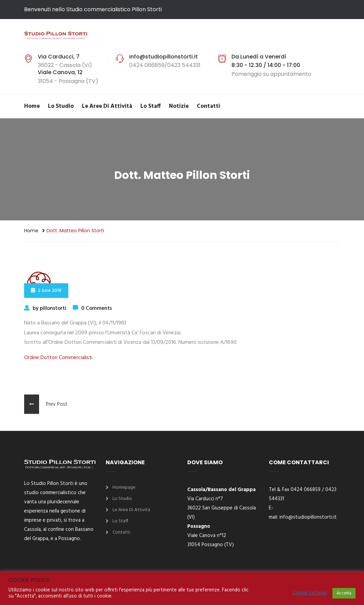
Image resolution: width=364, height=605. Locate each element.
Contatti (209, 106)
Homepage (124, 488)
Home (32, 106)
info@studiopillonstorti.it (308, 517)
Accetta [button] (344, 593)
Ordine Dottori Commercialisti (58, 358)
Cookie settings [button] (310, 593)
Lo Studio (61, 106)
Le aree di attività (107, 106)
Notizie (179, 106)
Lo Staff (151, 106)
